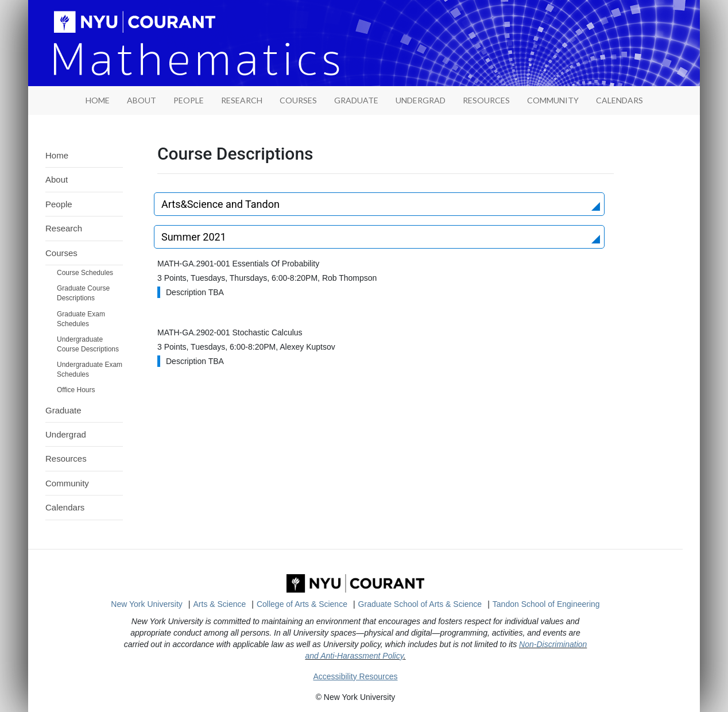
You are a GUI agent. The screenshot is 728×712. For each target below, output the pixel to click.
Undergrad (421, 100)
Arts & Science (220, 604)
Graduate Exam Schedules (81, 319)
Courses (298, 100)
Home (57, 155)
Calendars (619, 100)
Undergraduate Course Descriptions (88, 344)
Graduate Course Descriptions (83, 293)
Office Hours (76, 390)
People (189, 100)
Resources (486, 100)
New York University (147, 604)
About (142, 100)
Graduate (356, 100)
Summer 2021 (194, 237)
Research (242, 100)
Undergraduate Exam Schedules (90, 369)
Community (553, 100)
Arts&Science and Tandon (220, 204)
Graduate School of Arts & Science (420, 604)
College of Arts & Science (302, 604)
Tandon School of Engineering (546, 604)
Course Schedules (85, 273)
